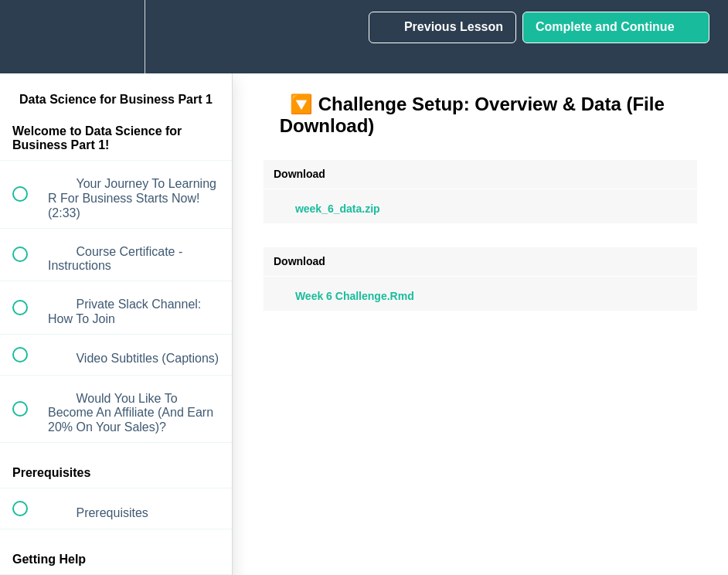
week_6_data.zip (327, 209)
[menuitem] (116, 37)
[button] (29, 37)
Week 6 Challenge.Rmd (344, 296)
